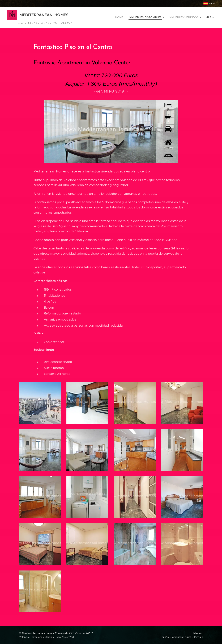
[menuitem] (96, 17)
